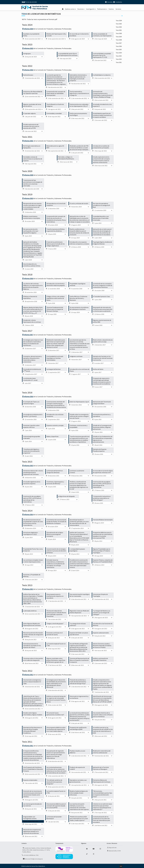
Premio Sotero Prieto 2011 (31, 820)
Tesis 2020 (117, 46)
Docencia (80, 9)
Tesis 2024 (117, 22)
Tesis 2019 (117, 52)
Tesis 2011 (117, 100)
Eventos (111, 9)
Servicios (118, 9)
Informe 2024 (28, 29)
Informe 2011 (28, 745)
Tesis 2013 (117, 88)
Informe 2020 (28, 175)
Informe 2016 (28, 396)
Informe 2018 (28, 278)
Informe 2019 (28, 198)
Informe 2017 (28, 334)
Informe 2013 (28, 588)
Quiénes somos (70, 9)
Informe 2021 (28, 141)
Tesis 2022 (117, 34)
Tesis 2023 (117, 28)
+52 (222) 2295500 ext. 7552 (30, 854)
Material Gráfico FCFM (114, 850)
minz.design (121, 865)
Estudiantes (118, 2)
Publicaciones (102, 9)
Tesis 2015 (117, 76)
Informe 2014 (28, 514)
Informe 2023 (28, 48)
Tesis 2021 (117, 40)
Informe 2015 (28, 465)
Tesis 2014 (117, 82)
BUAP (24, 2)
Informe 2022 (28, 70)
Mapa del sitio (112, 846)
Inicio (63, 9)
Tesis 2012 (117, 94)
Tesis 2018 (117, 58)
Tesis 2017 (117, 64)
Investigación (90, 9)
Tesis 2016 (117, 70)
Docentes (109, 2)
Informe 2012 (28, 674)
